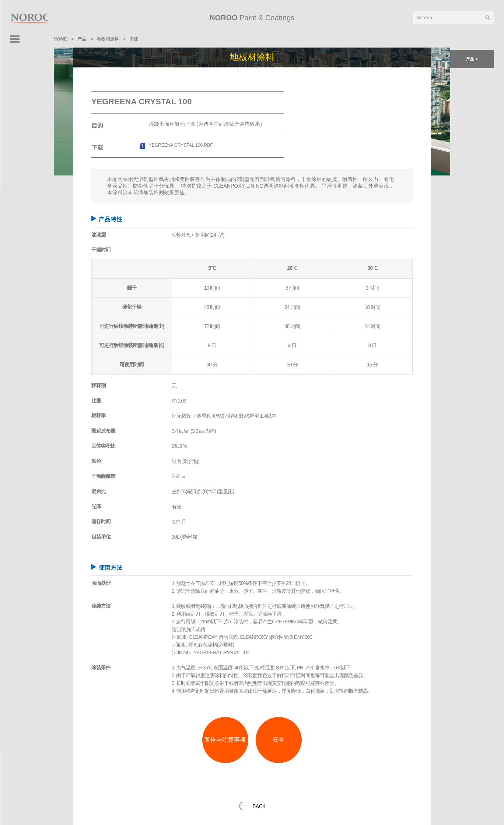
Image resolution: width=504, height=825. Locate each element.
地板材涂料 (108, 39)
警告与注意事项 (225, 740)
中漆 (134, 39)
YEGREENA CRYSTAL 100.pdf (181, 145)
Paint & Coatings (252, 18)
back (252, 806)
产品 (82, 39)
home (60, 39)
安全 (279, 740)
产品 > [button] (472, 59)
